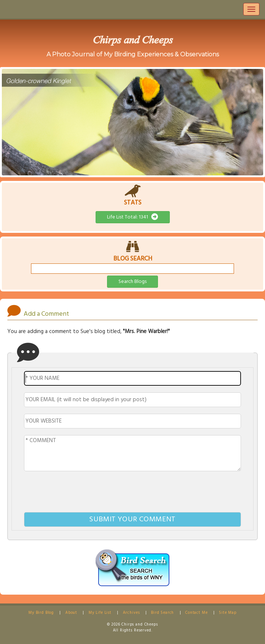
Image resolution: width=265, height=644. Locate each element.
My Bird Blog (41, 613)
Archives (131, 613)
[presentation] (132, 493)
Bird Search (162, 613)
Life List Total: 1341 (133, 217)
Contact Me (196, 613)
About (71, 613)
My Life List (100, 613)
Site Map (228, 613)
